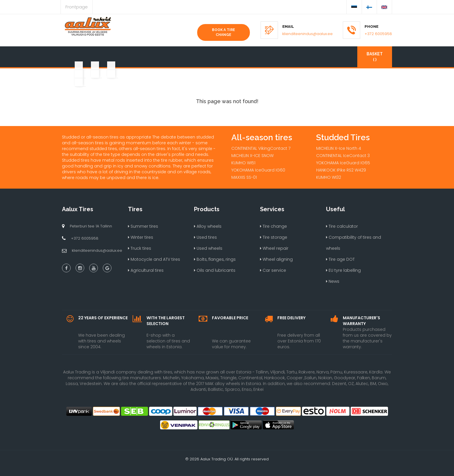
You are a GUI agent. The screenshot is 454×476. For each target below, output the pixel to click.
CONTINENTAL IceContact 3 (343, 156)
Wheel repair (274, 248)
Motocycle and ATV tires (154, 259)
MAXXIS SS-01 (244, 177)
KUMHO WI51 (243, 163)
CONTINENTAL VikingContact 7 (261, 148)
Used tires (205, 237)
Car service (273, 270)
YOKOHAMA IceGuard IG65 (343, 163)
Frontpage (77, 7)
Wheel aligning (276, 259)
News (333, 281)
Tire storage (274, 237)
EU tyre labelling (343, 270)
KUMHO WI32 (329, 177)
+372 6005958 (378, 34)
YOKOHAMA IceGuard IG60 (258, 170)
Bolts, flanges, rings (215, 259)
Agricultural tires (146, 270)
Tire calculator (342, 226)
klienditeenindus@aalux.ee (307, 34)
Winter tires (141, 237)
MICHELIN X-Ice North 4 (339, 148)
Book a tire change (224, 32)
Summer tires (143, 226)
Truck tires (140, 248)
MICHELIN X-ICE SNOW (252, 156)
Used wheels (208, 248)
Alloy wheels (208, 226)
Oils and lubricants (215, 270)
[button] (78, 54)
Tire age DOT (340, 259)
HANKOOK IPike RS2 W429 (341, 170)
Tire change (273, 226)
